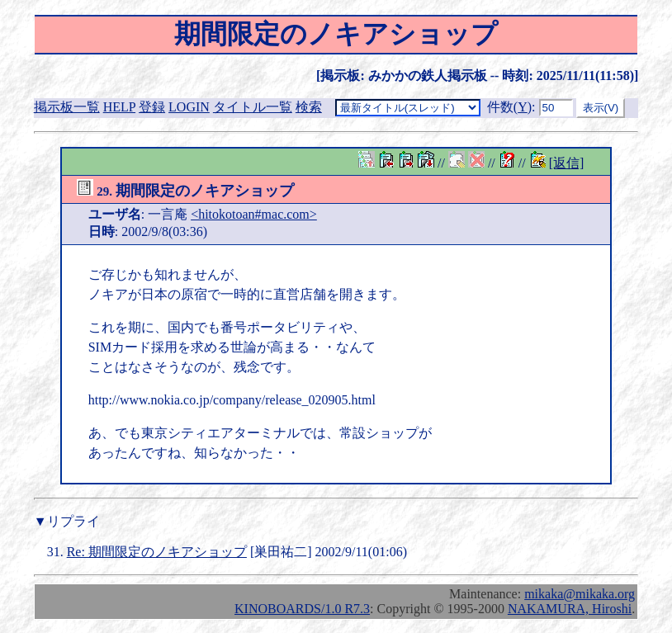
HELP (119, 107)
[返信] (567, 163)
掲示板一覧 (67, 107)
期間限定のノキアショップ (186, 191)
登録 (152, 107)
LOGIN (189, 107)
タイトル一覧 (253, 107)
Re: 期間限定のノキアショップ (157, 552)
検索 (309, 107)
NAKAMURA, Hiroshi (570, 609)
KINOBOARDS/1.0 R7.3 (302, 609)
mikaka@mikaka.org (580, 594)
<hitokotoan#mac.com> (254, 214)
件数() (509, 107)
